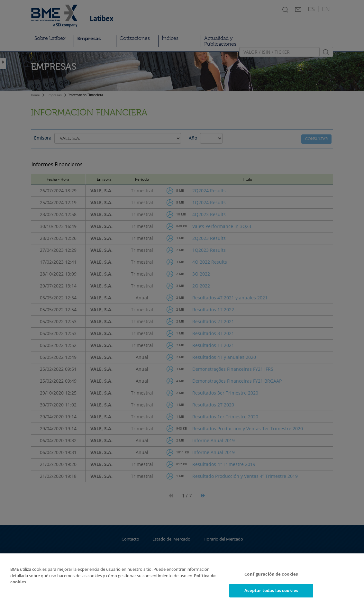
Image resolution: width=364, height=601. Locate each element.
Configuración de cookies (271, 578)
